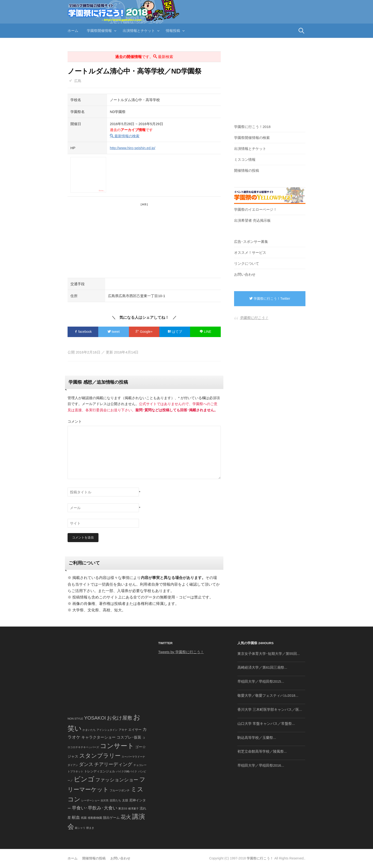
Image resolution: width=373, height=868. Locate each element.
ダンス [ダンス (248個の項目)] (86, 765)
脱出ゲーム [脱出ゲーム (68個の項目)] (111, 818)
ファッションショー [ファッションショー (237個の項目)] (117, 780)
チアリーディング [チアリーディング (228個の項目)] (113, 765)
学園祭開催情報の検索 (252, 138)
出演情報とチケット (139, 31)
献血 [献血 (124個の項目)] (76, 817)
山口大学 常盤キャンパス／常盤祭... (266, 723)
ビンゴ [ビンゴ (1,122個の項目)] (84, 779)
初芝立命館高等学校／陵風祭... (262, 752)
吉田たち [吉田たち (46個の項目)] (115, 801)
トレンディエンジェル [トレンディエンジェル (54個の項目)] (100, 771)
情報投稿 (173, 31)
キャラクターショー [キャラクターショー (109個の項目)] (98, 737)
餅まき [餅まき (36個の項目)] (90, 828)
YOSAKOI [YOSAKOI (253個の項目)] (95, 718)
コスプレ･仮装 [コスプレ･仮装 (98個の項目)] (129, 738)
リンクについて (247, 263)
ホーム (73, 31)
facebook (83, 332)
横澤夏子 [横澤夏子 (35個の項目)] (133, 809)
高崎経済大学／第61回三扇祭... (262, 668)
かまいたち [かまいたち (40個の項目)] (89, 730)
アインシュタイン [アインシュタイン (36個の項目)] (107, 730)
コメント (75, 421)
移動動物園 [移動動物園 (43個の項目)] (95, 818)
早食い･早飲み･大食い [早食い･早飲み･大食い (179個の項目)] (95, 808)
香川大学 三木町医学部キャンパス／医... (270, 709)
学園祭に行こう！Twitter (270, 299)
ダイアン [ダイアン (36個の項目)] (73, 765)
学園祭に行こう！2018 (252, 127)
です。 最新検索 (144, 57)
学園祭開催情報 (99, 31)
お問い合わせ (245, 274)
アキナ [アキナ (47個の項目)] (123, 730)
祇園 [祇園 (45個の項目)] (84, 818)
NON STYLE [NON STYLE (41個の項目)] (75, 719)
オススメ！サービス (250, 253)
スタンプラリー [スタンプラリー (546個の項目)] (100, 756)
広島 (78, 81)
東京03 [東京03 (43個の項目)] (123, 808)
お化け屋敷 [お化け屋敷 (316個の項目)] (120, 718)
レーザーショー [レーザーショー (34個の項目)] (91, 801)
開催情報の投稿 (247, 170)
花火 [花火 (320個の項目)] (126, 817)
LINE (205, 332)
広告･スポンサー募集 (251, 242)
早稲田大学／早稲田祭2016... (261, 766)
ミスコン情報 (245, 159)
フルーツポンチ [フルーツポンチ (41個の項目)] (120, 791)
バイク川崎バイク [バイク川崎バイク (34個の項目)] (127, 771)
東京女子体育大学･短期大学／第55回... (269, 654)
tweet (114, 332)
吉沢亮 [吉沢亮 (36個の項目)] (105, 801)
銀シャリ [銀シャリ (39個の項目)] (80, 828)
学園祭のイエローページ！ (255, 209)
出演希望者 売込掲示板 (252, 220)
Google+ (144, 332)
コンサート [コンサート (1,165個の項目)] (117, 746)
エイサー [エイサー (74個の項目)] (135, 730)
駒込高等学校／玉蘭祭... (257, 738)
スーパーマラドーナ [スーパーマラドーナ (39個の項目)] (133, 757)
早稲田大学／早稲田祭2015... (261, 682)
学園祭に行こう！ (254, 318)
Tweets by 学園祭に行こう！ (181, 652)
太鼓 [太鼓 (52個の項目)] (125, 801)
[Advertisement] (144, 240)
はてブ (175, 332)
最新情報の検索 (125, 136)
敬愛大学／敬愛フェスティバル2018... (268, 696)
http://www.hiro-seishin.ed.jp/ (133, 148)
